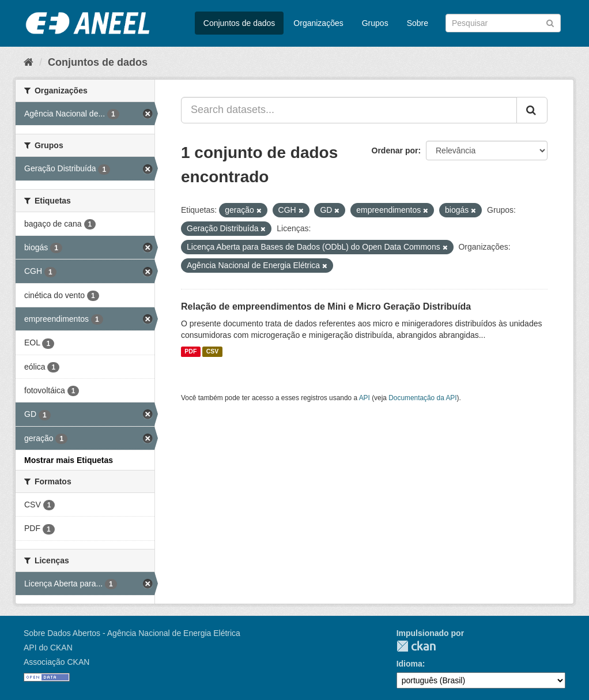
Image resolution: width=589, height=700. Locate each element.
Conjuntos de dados (239, 23)
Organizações (318, 23)
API (365, 398)
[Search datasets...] (349, 110)
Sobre (418, 23)
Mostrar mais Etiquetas (69, 460)
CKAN (416, 646)
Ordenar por (395, 150)
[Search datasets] (503, 23)
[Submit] (550, 22)
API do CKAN (48, 648)
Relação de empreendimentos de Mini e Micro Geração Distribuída (326, 306)
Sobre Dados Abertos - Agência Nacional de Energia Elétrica (132, 633)
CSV (213, 352)
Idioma (409, 664)
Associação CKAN (56, 662)
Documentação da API (422, 398)
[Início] (29, 62)
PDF (190, 352)
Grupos (375, 23)
